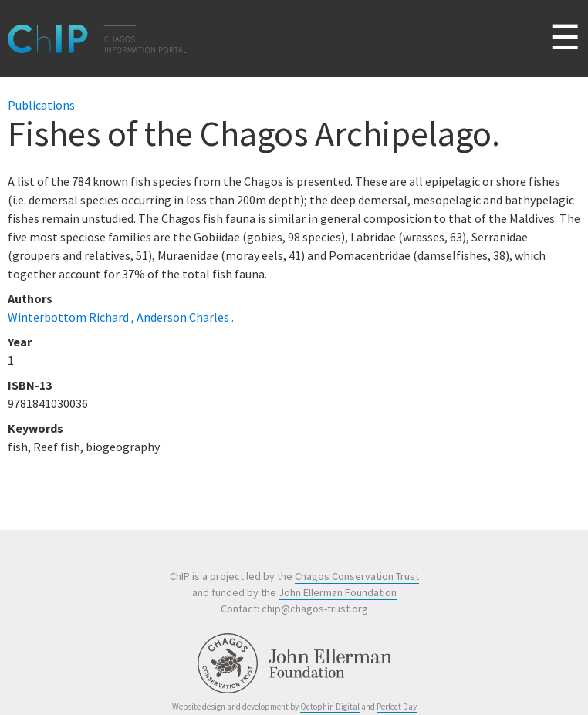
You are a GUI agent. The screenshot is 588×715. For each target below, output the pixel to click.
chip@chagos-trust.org (315, 609)
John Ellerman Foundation (338, 592)
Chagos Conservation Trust (357, 576)
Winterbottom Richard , (72, 317)
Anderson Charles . (185, 317)
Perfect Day (397, 707)
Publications (41, 105)
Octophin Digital (330, 707)
